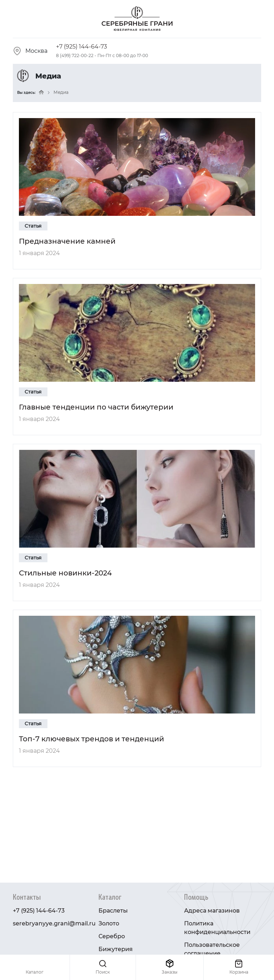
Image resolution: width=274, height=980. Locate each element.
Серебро (112, 936)
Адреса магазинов (212, 911)
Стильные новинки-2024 (65, 573)
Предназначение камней (67, 241)
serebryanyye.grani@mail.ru (54, 923)
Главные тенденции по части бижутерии (96, 407)
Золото (109, 923)
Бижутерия (116, 949)
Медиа (61, 92)
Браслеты (113, 911)
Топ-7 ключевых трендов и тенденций (92, 739)
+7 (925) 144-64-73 (82, 47)
